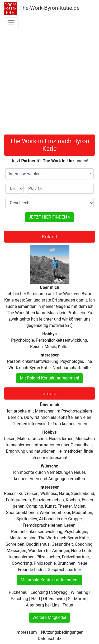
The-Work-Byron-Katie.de (49, 8)
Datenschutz (49, 639)
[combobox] (49, 174)
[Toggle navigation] (11, 23)
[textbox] (49, 174)
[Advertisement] (49, 82)
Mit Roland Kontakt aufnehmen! (49, 378)
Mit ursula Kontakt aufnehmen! (49, 580)
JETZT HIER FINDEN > (49, 217)
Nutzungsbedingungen (62, 632)
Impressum (26, 632)
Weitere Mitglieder (49, 617)
